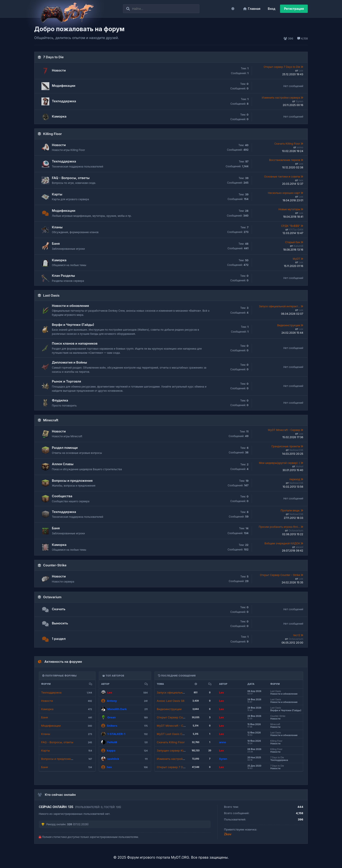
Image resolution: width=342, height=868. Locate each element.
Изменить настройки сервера (281, 98)
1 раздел (59, 639)
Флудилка (60, 400)
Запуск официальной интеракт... (280, 306)
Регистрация (294, 9)
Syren (299, 101)
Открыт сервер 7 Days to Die (282, 67)
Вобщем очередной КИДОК (283, 543)
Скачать (59, 609)
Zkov (228, 834)
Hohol (299, 466)
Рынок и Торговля (67, 381)
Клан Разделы (63, 276)
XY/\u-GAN (296, 230)
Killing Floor (53, 134)
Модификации (64, 86)
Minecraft (51, 420)
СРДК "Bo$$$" (291, 226)
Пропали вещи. (291, 510)
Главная (252, 9)
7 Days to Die (53, 57)
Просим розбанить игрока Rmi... (280, 527)
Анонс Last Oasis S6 (171, 701)
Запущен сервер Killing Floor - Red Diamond (187, 750)
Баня (56, 243)
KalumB (298, 246)
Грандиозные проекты (286, 446)
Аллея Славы (63, 464)
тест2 (297, 635)
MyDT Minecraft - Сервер (284, 430)
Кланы (57, 227)
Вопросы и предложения (72, 481)
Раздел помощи (65, 448)
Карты (57, 194)
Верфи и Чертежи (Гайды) (73, 325)
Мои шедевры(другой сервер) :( (280, 463)
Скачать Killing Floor (288, 144)
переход (295, 479)
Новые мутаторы (290, 209)
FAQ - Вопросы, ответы (71, 178)
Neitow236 (296, 450)
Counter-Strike (55, 565)
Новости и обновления (70, 306)
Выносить (60, 623)
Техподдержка (64, 101)
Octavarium (296, 531)
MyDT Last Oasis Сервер (174, 734)
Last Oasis (51, 295)
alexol (299, 547)
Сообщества (62, 496)
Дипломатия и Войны (69, 362)
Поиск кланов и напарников (75, 343)
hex (301, 180)
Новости (59, 70)
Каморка (59, 116)
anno (300, 147)
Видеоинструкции (289, 325)
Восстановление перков (285, 160)
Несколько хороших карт (284, 193)
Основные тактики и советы (282, 177)
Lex (301, 71)
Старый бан (293, 242)
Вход (272, 9)
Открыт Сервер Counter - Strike (280, 575)
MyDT (297, 259)
